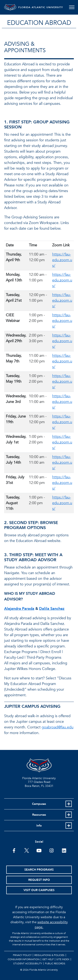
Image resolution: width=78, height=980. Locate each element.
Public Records (55, 964)
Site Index (63, 959)
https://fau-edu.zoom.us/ (62, 260)
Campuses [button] (39, 804)
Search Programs (39, 870)
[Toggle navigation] (72, 7)
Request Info (39, 880)
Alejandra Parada (19, 609)
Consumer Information (24, 959)
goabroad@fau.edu (58, 727)
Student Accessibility (28, 964)
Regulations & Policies (49, 955)
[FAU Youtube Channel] (39, 850)
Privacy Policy (22, 955)
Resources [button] (39, 815)
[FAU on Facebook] (14, 850)
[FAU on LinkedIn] (64, 850)
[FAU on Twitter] (27, 850)
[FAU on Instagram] (51, 850)
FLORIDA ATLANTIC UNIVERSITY (41, 7)
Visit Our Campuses (39, 890)
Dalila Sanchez (52, 609)
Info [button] (39, 826)
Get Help (48, 959)
